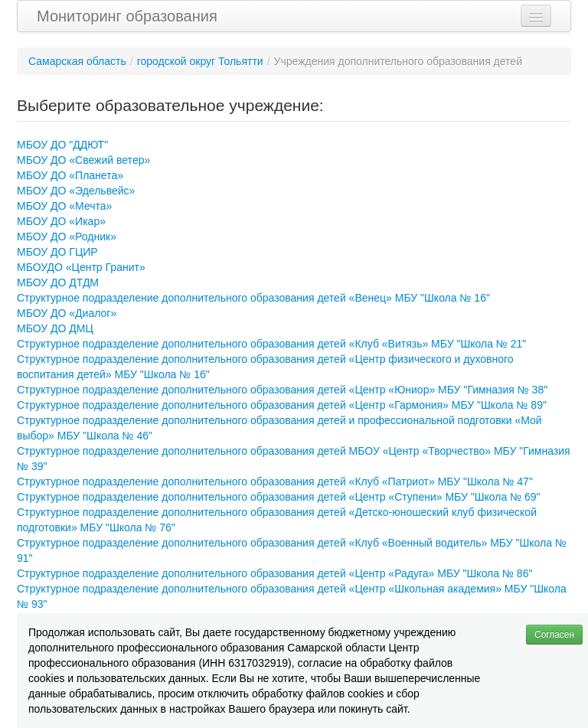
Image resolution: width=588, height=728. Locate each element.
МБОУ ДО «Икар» (61, 221)
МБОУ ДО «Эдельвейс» (76, 191)
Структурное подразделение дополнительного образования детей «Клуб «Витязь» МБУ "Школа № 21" (271, 344)
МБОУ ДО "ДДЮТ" (62, 145)
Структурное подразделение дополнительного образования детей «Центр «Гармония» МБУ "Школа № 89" (282, 405)
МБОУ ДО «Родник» (67, 237)
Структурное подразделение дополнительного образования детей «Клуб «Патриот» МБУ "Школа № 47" (275, 482)
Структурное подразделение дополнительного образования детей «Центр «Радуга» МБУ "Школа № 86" (274, 573)
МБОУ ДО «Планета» (70, 175)
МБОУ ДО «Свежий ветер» (83, 160)
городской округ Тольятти (200, 61)
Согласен (554, 635)
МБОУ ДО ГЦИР (57, 252)
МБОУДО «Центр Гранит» (81, 267)
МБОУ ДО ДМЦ (55, 328)
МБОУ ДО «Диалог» (67, 313)
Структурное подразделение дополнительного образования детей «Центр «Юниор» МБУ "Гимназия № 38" (282, 390)
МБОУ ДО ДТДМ (58, 282)
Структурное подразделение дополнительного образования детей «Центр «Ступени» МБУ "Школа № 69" (279, 497)
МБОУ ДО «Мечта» (64, 206)
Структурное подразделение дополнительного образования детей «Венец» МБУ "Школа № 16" (253, 298)
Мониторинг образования (127, 16)
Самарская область (77, 61)
